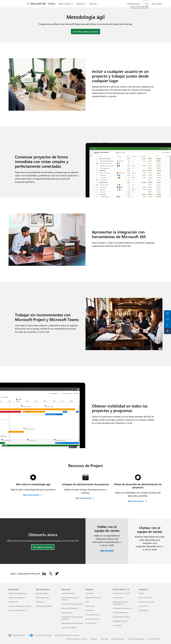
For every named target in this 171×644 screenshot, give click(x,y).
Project (52, 4)
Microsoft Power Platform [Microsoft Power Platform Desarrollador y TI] (121, 617)
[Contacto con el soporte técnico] (168, 331)
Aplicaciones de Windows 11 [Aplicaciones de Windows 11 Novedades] (18, 610)
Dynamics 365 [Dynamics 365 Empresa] (90, 606)
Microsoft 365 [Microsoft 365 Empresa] (90, 610)
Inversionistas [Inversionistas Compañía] (143, 606)
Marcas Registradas (118, 639)
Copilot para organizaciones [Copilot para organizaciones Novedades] (18, 593)
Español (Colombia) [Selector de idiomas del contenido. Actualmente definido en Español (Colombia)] (19, 635)
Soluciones (80, 4)
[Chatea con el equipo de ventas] (168, 313)
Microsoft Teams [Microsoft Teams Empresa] (91, 623)
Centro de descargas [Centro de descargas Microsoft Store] (42, 598)
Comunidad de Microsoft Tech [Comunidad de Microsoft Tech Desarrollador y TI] (122, 608)
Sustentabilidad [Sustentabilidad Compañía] (143, 610)
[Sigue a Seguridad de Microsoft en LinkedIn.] (44, 574)
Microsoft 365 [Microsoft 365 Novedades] (13, 602)
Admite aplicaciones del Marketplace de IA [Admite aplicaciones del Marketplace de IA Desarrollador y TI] (121, 603)
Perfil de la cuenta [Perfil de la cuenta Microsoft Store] (42, 593)
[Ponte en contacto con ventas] (168, 319)
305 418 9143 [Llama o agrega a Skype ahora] (107, 551)
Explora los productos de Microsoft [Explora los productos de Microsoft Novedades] (20, 606)
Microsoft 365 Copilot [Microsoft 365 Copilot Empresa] (93, 619)
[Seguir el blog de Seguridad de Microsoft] (57, 574)
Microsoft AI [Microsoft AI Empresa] (89, 593)
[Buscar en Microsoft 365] (146, 3)
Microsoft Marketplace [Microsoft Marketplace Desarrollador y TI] (120, 613)
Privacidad (94, 639)
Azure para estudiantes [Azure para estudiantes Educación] (69, 627)
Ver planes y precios (43, 547)
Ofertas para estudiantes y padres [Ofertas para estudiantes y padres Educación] (72, 623)
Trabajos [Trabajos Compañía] (141, 593)
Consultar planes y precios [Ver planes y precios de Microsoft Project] (85, 31)
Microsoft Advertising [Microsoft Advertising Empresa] (92, 615)
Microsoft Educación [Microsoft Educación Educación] (68, 593)
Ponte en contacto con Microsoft (76, 639)
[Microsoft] (18, 4)
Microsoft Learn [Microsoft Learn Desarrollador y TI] (118, 598)
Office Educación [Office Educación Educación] (67, 613)
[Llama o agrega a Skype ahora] (168, 325)
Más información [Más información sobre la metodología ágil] (31, 495)
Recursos (93, 4)
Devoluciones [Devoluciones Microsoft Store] (40, 602)
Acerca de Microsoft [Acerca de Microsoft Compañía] (145, 598)
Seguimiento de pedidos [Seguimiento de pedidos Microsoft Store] (44, 606)
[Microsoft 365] (38, 4)
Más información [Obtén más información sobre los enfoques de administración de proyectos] (84, 498)
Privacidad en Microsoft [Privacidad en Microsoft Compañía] (146, 602)
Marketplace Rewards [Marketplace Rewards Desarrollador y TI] (120, 621)
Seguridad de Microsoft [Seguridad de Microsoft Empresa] (93, 598)
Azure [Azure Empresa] (87, 602)
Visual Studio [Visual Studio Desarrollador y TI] (117, 625)
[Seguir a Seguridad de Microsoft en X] (51, 574)
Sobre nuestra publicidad (136, 639)
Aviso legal (104, 639)
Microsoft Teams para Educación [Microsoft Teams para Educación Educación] (72, 604)
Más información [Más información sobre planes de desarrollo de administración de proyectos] (136, 501)
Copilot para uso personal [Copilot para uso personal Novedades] (17, 598)
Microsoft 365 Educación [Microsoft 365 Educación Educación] (69, 608)
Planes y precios (65, 4)
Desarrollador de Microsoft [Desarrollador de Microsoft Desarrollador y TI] (122, 593)
